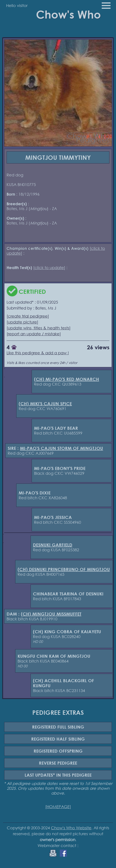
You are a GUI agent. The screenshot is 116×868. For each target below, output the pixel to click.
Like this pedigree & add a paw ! (38, 353)
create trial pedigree (28, 316)
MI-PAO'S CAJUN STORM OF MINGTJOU (62, 448)
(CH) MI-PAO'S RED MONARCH (67, 379)
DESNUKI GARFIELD (53, 545)
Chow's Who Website (71, 828)
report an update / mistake (34, 334)
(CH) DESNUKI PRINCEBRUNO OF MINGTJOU (64, 569)
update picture (22, 322)
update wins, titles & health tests (39, 328)
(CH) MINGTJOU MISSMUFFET (51, 614)
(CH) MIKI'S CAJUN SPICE (45, 404)
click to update (49, 268)
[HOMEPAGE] (58, 807)
